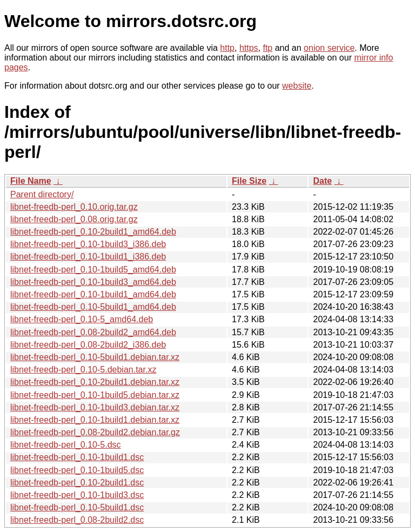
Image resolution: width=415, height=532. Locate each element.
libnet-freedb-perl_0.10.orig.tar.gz (74, 207)
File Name (31, 181)
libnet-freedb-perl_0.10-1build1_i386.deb (88, 257)
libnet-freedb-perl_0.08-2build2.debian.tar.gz (95, 432)
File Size (249, 181)
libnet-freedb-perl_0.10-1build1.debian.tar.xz (95, 420)
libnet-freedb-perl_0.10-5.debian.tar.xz (83, 370)
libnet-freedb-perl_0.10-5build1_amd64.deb (93, 307)
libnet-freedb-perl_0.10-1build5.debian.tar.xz (95, 395)
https (249, 48)
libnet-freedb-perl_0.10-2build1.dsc (77, 483)
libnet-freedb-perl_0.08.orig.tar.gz (74, 219)
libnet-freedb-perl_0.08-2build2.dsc (77, 520)
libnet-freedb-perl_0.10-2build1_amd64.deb (93, 232)
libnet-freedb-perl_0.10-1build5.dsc (77, 470)
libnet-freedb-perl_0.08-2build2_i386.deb (88, 345)
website (297, 86)
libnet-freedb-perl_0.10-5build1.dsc (77, 507)
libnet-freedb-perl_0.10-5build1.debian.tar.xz (95, 357)
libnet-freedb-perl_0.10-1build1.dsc (77, 457)
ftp (267, 48)
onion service (329, 48)
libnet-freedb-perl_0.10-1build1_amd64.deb (93, 294)
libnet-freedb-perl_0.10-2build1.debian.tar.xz (95, 382)
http (227, 48)
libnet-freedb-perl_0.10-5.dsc (66, 445)
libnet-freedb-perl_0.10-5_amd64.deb (82, 319)
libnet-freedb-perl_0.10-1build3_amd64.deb (93, 282)
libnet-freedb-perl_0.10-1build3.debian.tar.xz (95, 407)
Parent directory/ (42, 194)
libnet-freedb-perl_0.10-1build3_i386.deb (88, 244)
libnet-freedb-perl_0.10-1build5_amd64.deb (93, 270)
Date (322, 181)
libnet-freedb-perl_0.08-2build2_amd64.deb (93, 332)
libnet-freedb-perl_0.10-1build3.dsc (77, 495)
